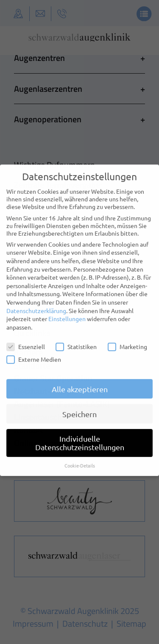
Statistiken (76, 341)
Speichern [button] (79, 408)
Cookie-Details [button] (80, 460)
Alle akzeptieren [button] (80, 383)
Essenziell (26, 341)
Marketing (127, 341)
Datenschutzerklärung (36, 305)
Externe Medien (34, 353)
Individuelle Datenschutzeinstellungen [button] (80, 437)
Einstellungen (67, 313)
